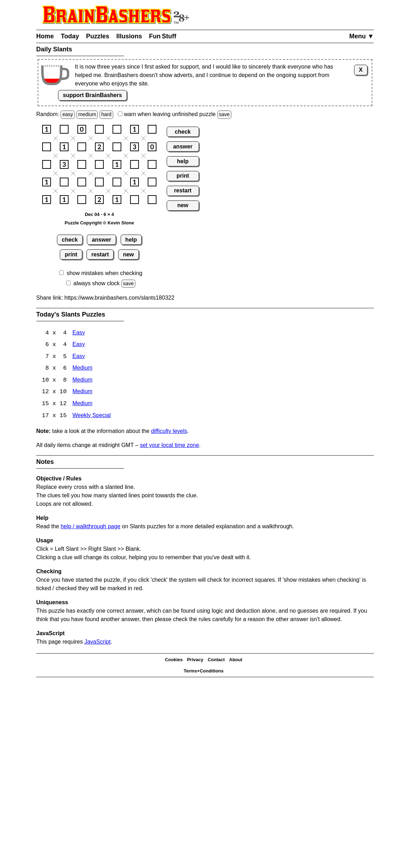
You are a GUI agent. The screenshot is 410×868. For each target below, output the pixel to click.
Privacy (195, 661)
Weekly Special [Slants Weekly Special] (92, 417)
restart (100, 254)
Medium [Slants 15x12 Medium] (82, 405)
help (131, 240)
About (236, 661)
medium (87, 114)
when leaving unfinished (175, 114)
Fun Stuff (163, 36)
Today (70, 36)
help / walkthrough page (90, 528)
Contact (216, 661)
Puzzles (98, 36)
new (129, 254)
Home (45, 36)
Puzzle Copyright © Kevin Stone (99, 223)
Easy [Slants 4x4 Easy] (79, 333)
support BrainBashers (92, 95)
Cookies (174, 661)
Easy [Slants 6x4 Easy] (79, 345)
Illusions (129, 36)
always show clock (97, 283)
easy (68, 114)
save (224, 114)
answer (101, 240)
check (70, 240)
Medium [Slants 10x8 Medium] (82, 381)
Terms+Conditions (204, 672)
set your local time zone (169, 446)
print (71, 254)
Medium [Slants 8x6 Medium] (82, 369)
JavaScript (98, 643)
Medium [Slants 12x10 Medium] (82, 393)
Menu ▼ (361, 36)
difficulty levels (169, 432)
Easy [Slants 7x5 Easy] (79, 357)
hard (106, 114)
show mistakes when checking (104, 273)
